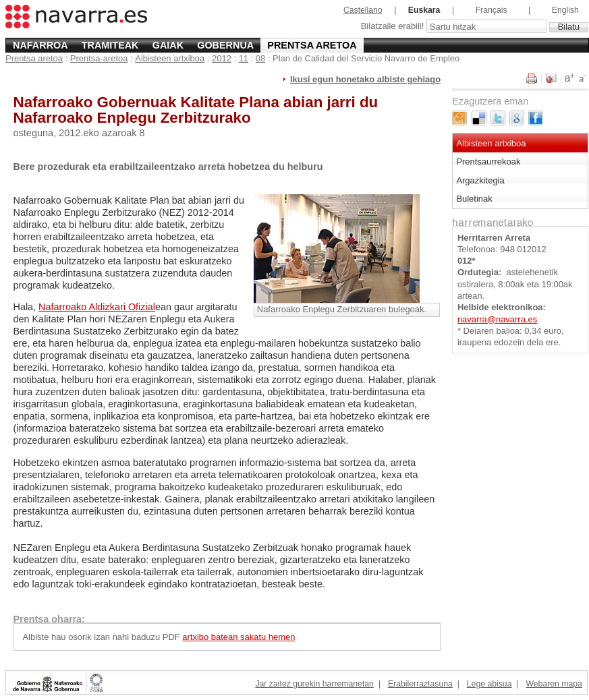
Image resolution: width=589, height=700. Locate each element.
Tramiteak (110, 45)
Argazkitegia (480, 180)
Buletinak (474, 199)
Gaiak (168, 45)
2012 (222, 58)
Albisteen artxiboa (170, 58)
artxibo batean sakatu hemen (239, 637)
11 (244, 58)
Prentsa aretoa (312, 45)
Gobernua (225, 45)
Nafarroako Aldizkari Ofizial (97, 307)
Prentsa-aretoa (99, 58)
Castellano (363, 10)
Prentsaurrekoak (488, 162)
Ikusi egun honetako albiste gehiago (365, 79)
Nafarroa (40, 45)
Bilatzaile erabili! (394, 27)
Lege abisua (489, 684)
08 (260, 58)
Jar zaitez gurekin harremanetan (314, 684)
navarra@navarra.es (497, 319)
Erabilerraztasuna (420, 684)
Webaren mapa (554, 684)
